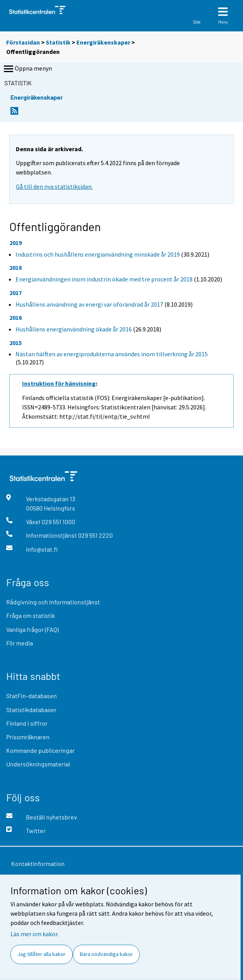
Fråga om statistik (31, 615)
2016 (16, 317)
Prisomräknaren (28, 737)
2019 (16, 243)
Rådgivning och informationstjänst (53, 602)
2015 (16, 343)
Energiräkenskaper (103, 42)
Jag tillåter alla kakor (41, 954)
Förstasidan (23, 42)
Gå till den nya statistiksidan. (54, 186)
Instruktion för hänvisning (59, 383)
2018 (16, 267)
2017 (16, 293)
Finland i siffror (27, 723)
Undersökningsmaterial (38, 764)
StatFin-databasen (32, 696)
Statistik (58, 42)
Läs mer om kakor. (34, 934)
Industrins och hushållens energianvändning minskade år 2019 (98, 254)
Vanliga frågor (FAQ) (32, 629)
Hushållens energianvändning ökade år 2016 (74, 329)
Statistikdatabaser (31, 710)
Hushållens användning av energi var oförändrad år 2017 (89, 304)
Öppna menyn (27, 69)
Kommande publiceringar (40, 750)
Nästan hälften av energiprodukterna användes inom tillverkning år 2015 (112, 354)
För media (20, 643)
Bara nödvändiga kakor (106, 954)
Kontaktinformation (38, 864)
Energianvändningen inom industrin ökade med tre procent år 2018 (104, 279)
